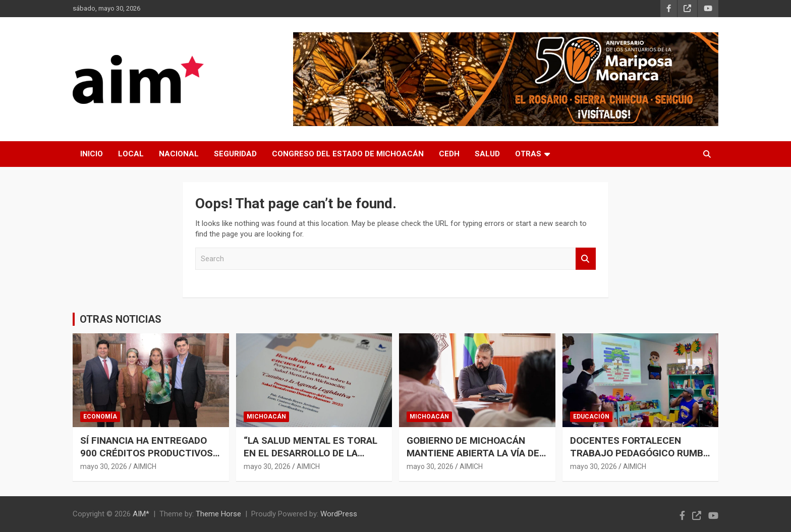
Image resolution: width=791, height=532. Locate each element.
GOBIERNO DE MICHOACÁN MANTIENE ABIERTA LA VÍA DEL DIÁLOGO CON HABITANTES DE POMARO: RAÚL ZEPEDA (475, 459)
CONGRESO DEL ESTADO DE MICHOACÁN (348, 154)
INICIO (92, 154)
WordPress (339, 514)
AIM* (141, 514)
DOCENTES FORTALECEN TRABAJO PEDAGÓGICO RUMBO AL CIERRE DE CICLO (640, 453)
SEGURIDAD (235, 154)
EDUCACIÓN (591, 417)
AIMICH (145, 466)
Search (586, 259)
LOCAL (131, 154)
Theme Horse (218, 514)
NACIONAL (179, 154)
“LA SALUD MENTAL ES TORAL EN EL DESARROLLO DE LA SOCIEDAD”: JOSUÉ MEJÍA (310, 453)
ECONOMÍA (100, 417)
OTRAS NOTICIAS (121, 319)
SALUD (487, 154)
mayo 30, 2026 (104, 466)
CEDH (449, 154)
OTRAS (528, 154)
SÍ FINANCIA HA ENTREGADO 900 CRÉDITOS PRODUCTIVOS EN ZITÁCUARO (147, 453)
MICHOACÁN (266, 417)
